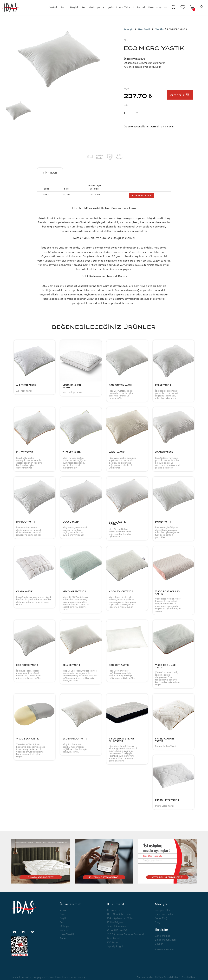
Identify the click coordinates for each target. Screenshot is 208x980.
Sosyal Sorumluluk (117, 926)
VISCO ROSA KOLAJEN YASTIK (168, 593)
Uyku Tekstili (125, 7)
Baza (64, 7)
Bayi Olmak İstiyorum (119, 914)
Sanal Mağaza (163, 918)
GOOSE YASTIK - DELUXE (118, 523)
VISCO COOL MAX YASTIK (165, 666)
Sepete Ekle (180, 95)
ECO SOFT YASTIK (119, 665)
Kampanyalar (158, 7)
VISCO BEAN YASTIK (27, 739)
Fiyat (127, 88)
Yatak (54, 7)
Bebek (141, 7)
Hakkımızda (114, 910)
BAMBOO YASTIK (26, 522)
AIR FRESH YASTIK (26, 385)
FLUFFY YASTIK (25, 452)
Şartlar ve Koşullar (145, 977)
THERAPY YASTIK (72, 452)
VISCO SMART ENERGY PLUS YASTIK (122, 740)
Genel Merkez (162, 936)
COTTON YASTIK (164, 452)
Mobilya (94, 7)
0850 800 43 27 (165, 949)
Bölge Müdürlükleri (165, 940)
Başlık (75, 7)
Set (84, 7)
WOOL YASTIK (117, 452)
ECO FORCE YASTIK (27, 665)
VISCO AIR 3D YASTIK (74, 592)
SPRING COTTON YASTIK (165, 740)
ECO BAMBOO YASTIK (75, 739)
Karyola (108, 7)
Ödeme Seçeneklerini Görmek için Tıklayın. (149, 126)
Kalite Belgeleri (116, 922)
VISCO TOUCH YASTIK (121, 592)
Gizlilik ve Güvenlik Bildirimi (167, 977)
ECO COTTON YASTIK (121, 385)
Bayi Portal (113, 938)
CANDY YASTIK (24, 592)
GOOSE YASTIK (71, 522)
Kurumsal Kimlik (164, 914)
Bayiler (159, 944)
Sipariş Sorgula (116, 946)
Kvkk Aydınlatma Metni (120, 918)
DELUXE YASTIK (71, 665)
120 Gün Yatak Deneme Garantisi (126, 934)
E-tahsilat (113, 942)
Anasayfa (129, 29)
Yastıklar (160, 29)
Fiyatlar (50, 173)
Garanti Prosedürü (117, 930)
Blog (157, 922)
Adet (127, 105)
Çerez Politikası (188, 977)
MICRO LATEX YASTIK (167, 800)
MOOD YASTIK (163, 522)
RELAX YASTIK (163, 385)
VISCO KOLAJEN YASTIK (72, 386)
